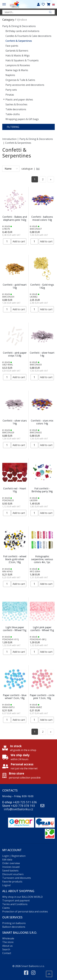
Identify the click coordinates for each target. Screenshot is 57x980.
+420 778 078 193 (23, 806)
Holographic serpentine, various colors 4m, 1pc (42, 559)
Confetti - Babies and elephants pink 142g (15, 218)
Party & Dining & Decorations (19, 26)
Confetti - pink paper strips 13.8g (15, 354)
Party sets (11, 90)
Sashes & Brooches (16, 104)
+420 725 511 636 (25, 802)
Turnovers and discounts (17, 878)
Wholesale (8, 938)
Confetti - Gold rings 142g (42, 286)
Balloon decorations (14, 927)
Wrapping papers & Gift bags (22, 119)
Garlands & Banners (17, 51)
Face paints (12, 46)
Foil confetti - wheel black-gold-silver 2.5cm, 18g (15, 559)
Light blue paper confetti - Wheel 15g (15, 629)
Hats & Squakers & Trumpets (22, 60)
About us (7, 946)
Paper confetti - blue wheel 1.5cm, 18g (15, 697)
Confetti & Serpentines (19, 41)
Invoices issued (11, 867)
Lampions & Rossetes (18, 65)
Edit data (7, 860)
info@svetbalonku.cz (18, 809)
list (38, 169)
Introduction (9, 139)
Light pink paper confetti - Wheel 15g (42, 629)
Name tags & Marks (17, 70)
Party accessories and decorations (25, 85)
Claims (6, 908)
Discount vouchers (13, 874)
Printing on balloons (14, 923)
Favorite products (12, 882)
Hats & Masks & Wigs (18, 55)
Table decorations (16, 109)
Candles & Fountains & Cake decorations (28, 36)
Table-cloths (13, 114)
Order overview (11, 863)
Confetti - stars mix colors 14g (42, 422)
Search (6, 949)
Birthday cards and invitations (22, 31)
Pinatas (10, 95)
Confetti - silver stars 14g (15, 422)
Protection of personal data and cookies (25, 912)
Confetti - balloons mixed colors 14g (42, 218)
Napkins (10, 75)
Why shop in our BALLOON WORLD (22, 897)
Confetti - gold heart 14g (15, 286)
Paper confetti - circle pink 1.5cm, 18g (42, 697)
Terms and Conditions (15, 904)
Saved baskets (10, 871)
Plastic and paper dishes (19, 100)
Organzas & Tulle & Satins (20, 80)
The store (8, 942)
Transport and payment (16, 900)
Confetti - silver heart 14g (42, 354)
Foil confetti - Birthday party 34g (42, 490)
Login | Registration (14, 856)
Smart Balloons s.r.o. (33, 966)
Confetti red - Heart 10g (15, 490)
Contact (7, 953)
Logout (6, 885)
